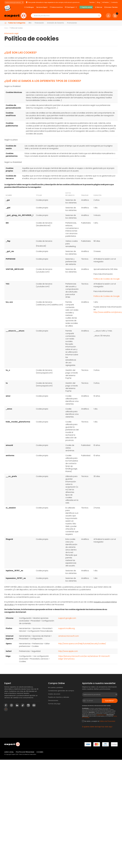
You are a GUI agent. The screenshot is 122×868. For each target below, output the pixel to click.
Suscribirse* (110, 701)
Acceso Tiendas (111, 7)
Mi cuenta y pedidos (56, 687)
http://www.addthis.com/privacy (108, 312)
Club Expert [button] (71, 7)
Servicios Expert (42, 7)
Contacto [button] (114, 2)
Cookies (40, 752)
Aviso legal (9, 752)
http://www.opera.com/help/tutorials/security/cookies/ (82, 644)
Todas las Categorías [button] (15, 23)
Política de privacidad (25, 752)
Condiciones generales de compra (61, 691)
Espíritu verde (86, 7)
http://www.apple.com (68, 651)
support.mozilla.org (67, 628)
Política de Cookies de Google (107, 279)
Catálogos (29, 7)
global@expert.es (101, 715)
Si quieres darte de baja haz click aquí (97, 727)
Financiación (39, 23)
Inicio (6, 28)
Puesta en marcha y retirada (59, 697)
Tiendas (92, 2)
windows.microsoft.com (69, 636)
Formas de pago (54, 704)
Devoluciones (53, 700)
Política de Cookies (17, 28)
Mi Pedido (106, 2)
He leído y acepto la (99, 721)
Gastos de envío (54, 694)
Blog (99, 2)
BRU (30, 23)
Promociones (72, 23)
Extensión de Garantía (55, 23)
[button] (115, 16)
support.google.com (67, 618)
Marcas (99, 7)
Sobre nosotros (56, 7)
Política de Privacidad (107, 721)
